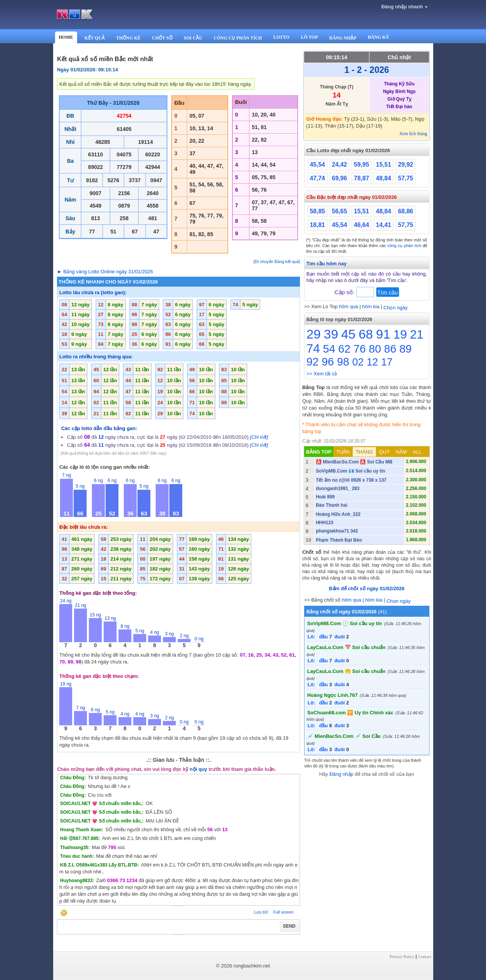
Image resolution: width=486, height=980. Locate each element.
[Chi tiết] (259, 437)
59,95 (361, 165)
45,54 (317, 165)
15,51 (383, 165)
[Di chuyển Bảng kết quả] (277, 262)
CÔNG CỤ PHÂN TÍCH (238, 38)
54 (329, 349)
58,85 (317, 211)
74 (313, 348)
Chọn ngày (396, 308)
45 (349, 334)
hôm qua (349, 306)
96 (328, 362)
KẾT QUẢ (95, 38)
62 (344, 349)
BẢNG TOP (319, 452)
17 (387, 362)
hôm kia (371, 306)
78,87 (361, 178)
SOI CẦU (193, 38)
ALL (417, 452)
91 (383, 334)
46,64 (361, 225)
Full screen (283, 912)
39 (331, 334)
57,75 (406, 178)
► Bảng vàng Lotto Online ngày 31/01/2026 (105, 272)
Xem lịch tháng (413, 134)
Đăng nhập (341, 774)
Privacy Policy (402, 956)
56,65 (339, 211)
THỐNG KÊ (129, 38)
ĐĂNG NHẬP (343, 38)
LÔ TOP (309, 37)
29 (314, 334)
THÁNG (364, 452)
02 (358, 362)
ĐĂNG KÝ (379, 37)
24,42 (339, 165)
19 (400, 334)
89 (406, 349)
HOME (66, 37)
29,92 (406, 165)
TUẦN (343, 452)
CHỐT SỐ (162, 38)
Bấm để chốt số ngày (367, 588)
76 (360, 349)
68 (366, 334)
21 (417, 334)
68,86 (406, 211)
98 (343, 362)
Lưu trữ (261, 912)
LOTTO (281, 37)
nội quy (199, 769)
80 (375, 349)
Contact (424, 956)
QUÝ (384, 452)
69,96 (339, 178)
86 (390, 349)
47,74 (317, 178)
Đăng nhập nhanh (405, 7)
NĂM (401, 452)
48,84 (383, 178)
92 (312, 362)
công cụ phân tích (404, 246)
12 (372, 362)
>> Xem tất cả (322, 374)
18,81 (317, 225)
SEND (289, 926)
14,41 (383, 225)
